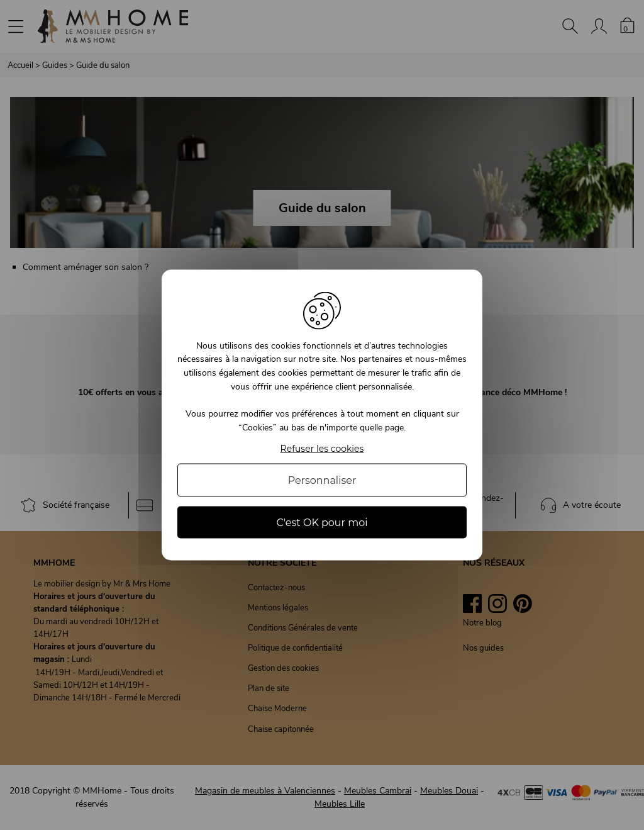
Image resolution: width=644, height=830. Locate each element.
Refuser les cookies (322, 449)
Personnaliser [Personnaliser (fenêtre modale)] (322, 480)
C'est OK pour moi (322, 523)
